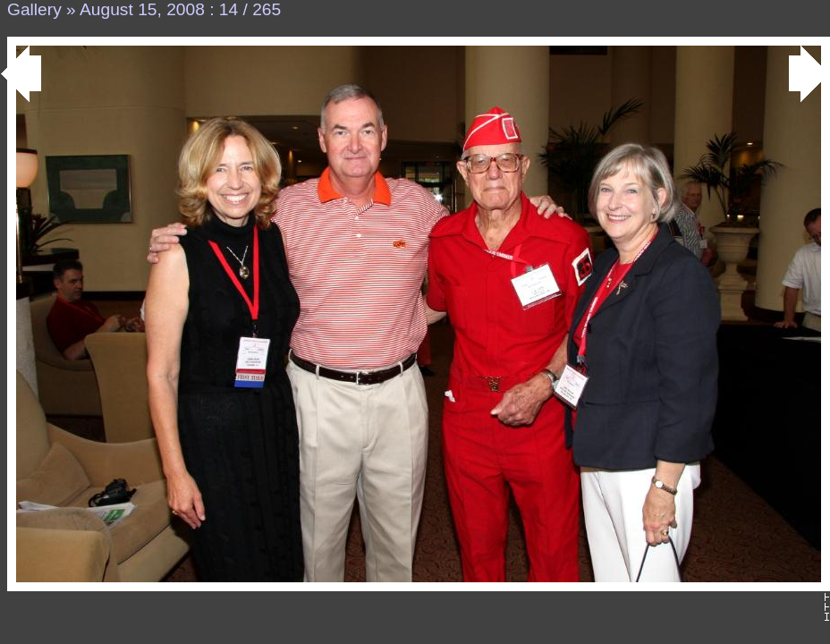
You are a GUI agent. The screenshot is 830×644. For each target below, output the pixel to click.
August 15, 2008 (142, 9)
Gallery (34, 9)
